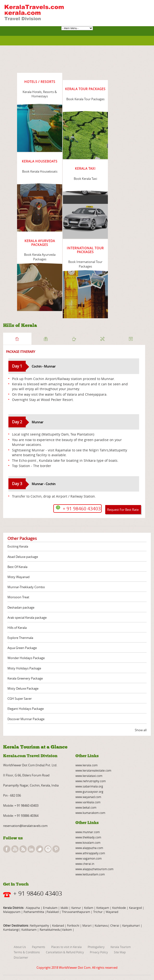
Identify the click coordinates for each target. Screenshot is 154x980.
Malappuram (12, 912)
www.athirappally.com (90, 853)
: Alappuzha (32, 908)
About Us (20, 947)
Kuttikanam (29, 930)
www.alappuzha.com (89, 848)
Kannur (76, 908)
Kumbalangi (11, 930)
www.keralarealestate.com (93, 770)
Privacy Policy (99, 952)
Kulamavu (101, 925)
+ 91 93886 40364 (26, 816)
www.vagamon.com (89, 858)
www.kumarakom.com (90, 813)
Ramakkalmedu (50, 930)
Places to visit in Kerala (66, 947)
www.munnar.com (88, 832)
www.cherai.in (85, 864)
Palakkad (53, 912)
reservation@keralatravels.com (25, 826)
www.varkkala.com (88, 802)
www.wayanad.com (88, 797)
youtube (15, 849)
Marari (87, 925)
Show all (141, 730)
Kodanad (58, 925)
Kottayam (103, 908)
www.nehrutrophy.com (91, 781)
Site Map (120, 952)
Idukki (65, 908)
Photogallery (96, 947)
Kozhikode (119, 908)
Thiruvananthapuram (76, 912)
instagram (48, 849)
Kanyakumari (131, 925)
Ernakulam (51, 908)
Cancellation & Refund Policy (65, 952)
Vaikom (67, 930)
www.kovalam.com (88, 843)
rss (23, 849)
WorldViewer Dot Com (75, 968)
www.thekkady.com (88, 837)
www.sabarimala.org (89, 786)
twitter (40, 849)
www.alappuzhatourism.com (94, 869)
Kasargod (135, 908)
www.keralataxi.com (89, 776)
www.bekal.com (86, 807)
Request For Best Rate (123, 510)
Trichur (98, 912)
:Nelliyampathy (39, 925)
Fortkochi (74, 925)
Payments (39, 947)
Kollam (89, 908)
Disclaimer (21, 957)
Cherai (115, 925)
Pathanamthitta (34, 912)
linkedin (31, 849)
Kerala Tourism (121, 947)
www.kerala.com (86, 765)
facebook (7, 849)
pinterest (56, 849)
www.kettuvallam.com (90, 874)
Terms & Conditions (27, 952)
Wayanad (112, 912)
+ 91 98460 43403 (26, 805)
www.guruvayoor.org (89, 792)
